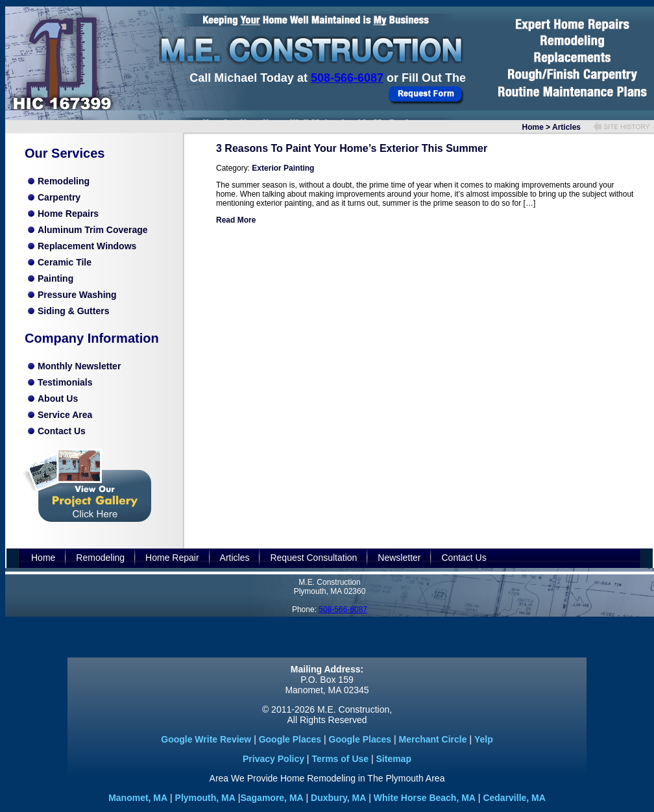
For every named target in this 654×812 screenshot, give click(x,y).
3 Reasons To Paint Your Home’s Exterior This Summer (352, 148)
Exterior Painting (283, 168)
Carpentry (59, 197)
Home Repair (172, 558)
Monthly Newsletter (79, 366)
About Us (58, 399)
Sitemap (394, 759)
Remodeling (64, 181)
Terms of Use (340, 759)
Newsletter (399, 558)
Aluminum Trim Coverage (93, 230)
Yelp (484, 739)
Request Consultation (313, 558)
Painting (55, 278)
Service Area (65, 415)
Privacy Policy (273, 759)
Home (533, 127)
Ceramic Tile (65, 262)
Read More (236, 220)
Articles (566, 127)
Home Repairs (68, 214)
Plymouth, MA (205, 798)
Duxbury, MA (338, 798)
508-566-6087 (347, 78)
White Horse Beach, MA (425, 798)
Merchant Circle (432, 739)
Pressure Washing (77, 295)
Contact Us (62, 431)
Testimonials (65, 382)
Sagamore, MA (272, 798)
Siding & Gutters (73, 311)
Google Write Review (206, 739)
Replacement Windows (87, 246)
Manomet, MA (138, 798)
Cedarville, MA (514, 798)
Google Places (290, 739)
